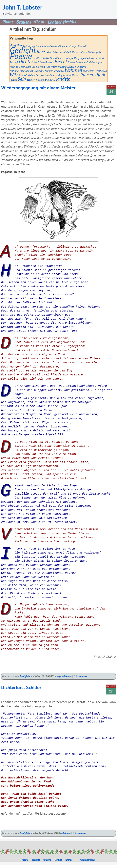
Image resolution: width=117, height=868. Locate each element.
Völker (94, 58)
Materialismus (71, 52)
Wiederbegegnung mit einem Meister (38, 88)
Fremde (14, 67)
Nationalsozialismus (21, 71)
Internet (55, 67)
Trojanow (59, 71)
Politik (36, 58)
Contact (58, 860)
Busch (71, 62)
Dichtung (80, 62)
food (101, 62)
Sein (22, 79)
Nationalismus (71, 75)
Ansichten (39, 62)
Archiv (69, 860)
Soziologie (67, 58)
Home (25, 860)
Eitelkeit (49, 80)
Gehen (31, 75)
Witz (14, 75)
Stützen (49, 71)
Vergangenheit (82, 58)
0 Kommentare (80, 676)
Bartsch (50, 62)
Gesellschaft (38, 67)
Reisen (13, 80)
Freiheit (82, 46)
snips (59, 676)
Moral (84, 52)
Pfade (101, 75)
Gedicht (23, 50)
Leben (49, 52)
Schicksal (39, 71)
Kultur (71, 67)
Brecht (61, 62)
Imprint (47, 860)
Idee (41, 52)
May (60, 75)
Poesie (21, 56)
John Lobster (25, 676)
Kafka (63, 67)
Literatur (58, 52)
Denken (53, 46)
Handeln (62, 79)
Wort (101, 58)
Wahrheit (74, 70)
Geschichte (25, 67)
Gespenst (41, 75)
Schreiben (55, 58)
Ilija (48, 67)
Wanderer (88, 71)
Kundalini (80, 67)
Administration (87, 860)
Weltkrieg (39, 80)
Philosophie (94, 52)
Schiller (45, 58)
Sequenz (36, 860)
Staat (30, 80)
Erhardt (23, 75)
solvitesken (67, 676)
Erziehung (92, 62)
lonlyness (52, 75)
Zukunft (14, 62)
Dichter (26, 62)
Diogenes (63, 46)
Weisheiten (101, 71)
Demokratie (42, 46)
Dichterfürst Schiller (21, 687)
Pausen (87, 75)
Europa (73, 46)
